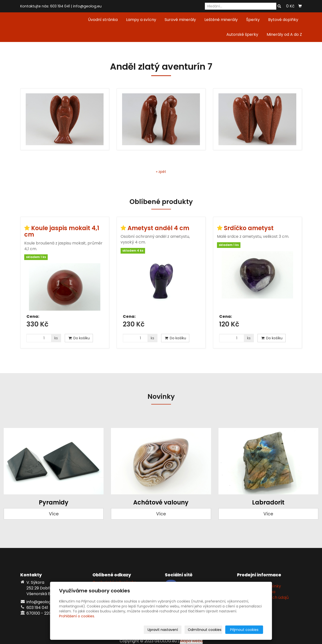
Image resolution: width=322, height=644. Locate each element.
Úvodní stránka (103, 20)
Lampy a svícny (141, 20)
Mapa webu (191, 641)
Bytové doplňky (283, 20)
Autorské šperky (242, 34)
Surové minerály (180, 20)
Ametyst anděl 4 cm (158, 228)
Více (54, 514)
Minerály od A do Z (284, 34)
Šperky (253, 20)
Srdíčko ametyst (249, 228)
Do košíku (79, 338)
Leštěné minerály (221, 20)
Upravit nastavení (163, 630)
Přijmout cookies (244, 630)
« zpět (161, 172)
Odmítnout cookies (205, 630)
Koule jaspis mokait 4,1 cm (62, 231)
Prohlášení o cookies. (77, 616)
